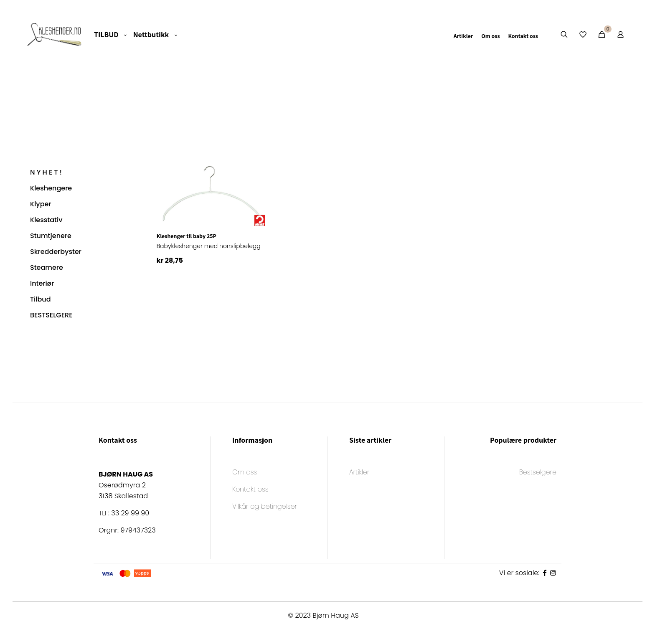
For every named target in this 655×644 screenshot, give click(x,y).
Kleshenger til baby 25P (187, 236)
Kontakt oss (250, 490)
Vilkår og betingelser (265, 507)
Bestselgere (538, 473)
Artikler (359, 473)
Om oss (245, 473)
